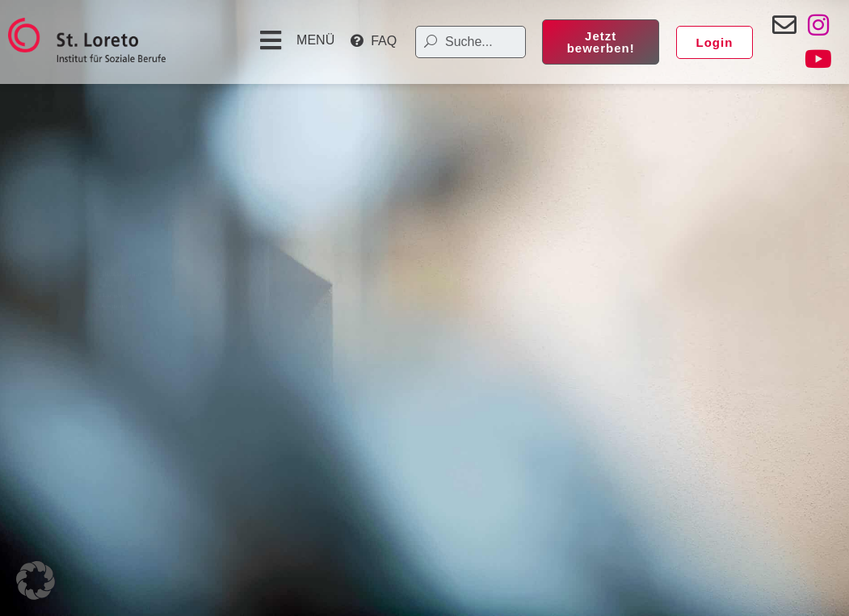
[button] (296, 40)
